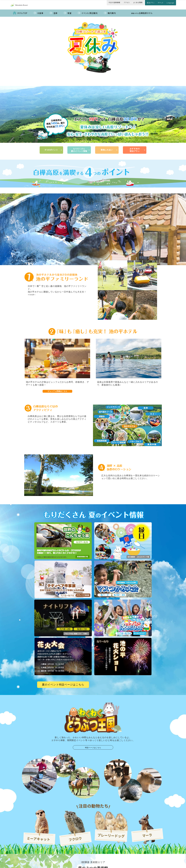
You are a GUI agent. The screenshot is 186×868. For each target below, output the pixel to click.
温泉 (55, 11)
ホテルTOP (22, 11)
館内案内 (112, 11)
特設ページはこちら (93, 745)
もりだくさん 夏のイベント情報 (79, 148)
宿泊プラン (151, 3)
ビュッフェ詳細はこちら (57, 389)
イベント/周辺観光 (90, 11)
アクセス (127, 2)
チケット (161, 3)
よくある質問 (138, 2)
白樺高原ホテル (142, 11)
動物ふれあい (107, 147)
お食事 (40, 11)
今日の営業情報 (114, 2)
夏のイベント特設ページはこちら (63, 682)
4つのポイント (51, 147)
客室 (70, 11)
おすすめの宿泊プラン (135, 148)
